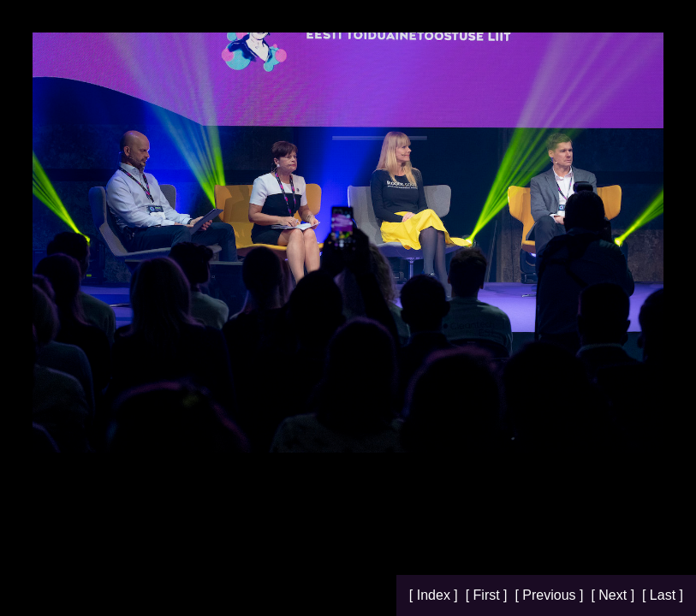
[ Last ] (663, 595)
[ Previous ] (550, 595)
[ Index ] (435, 595)
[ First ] (488, 595)
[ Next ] (614, 595)
